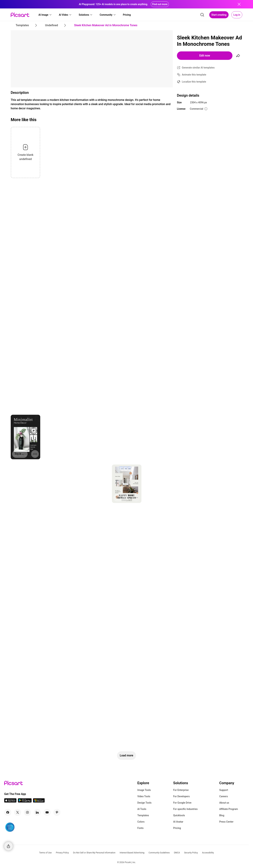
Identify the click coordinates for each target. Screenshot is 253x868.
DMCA (177, 853)
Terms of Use (45, 853)
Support (224, 790)
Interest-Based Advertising (132, 853)
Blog (222, 815)
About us (224, 803)
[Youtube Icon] (47, 812)
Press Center (226, 822)
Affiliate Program (229, 809)
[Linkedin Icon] (37, 812)
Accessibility (208, 853)
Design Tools (145, 803)
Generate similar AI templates (198, 68)
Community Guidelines (159, 853)
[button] (45, 15)
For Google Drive (182, 803)
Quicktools (179, 815)
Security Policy (191, 853)
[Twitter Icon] (18, 812)
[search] (202, 15)
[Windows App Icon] (39, 802)
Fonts (140, 828)
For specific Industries (185, 809)
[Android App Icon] (25, 802)
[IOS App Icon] (10, 802)
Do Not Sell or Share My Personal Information (94, 853)
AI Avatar (178, 822)
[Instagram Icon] (27, 812)
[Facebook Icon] (8, 812)
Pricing (177, 828)
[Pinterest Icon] (57, 812)
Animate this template (194, 75)
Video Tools (144, 796)
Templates (143, 815)
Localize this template (194, 82)
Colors (141, 822)
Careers (224, 796)
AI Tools (142, 809)
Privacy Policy (62, 853)
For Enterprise (181, 790)
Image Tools (144, 790)
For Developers (181, 796)
